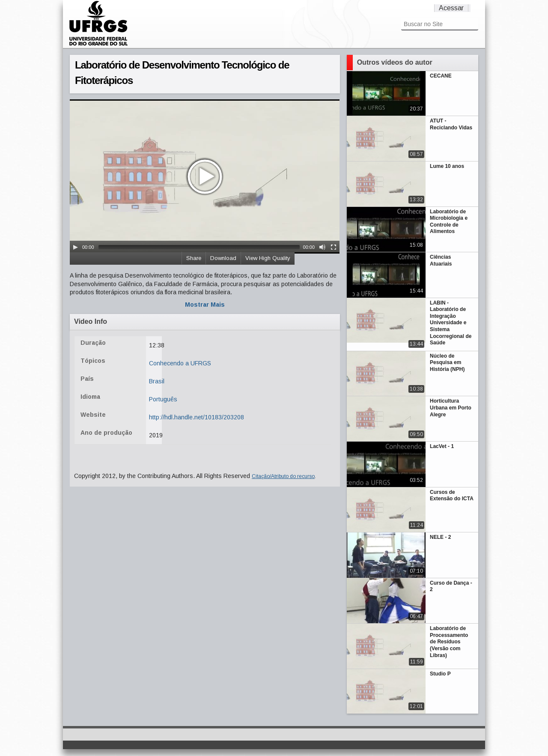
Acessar (451, 8)
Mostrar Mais (205, 305)
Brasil (157, 381)
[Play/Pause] (75, 247)
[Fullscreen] (334, 247)
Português (163, 399)
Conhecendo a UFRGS (180, 363)
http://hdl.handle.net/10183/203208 (197, 417)
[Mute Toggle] (322, 247)
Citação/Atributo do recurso (283, 476)
